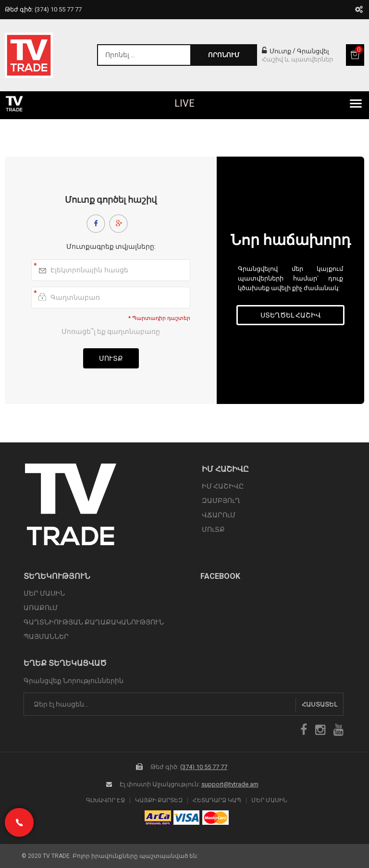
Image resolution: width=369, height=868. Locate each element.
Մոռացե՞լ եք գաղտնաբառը (111, 331)
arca (158, 818)
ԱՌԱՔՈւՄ (41, 608)
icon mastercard (215, 818)
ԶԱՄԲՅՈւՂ (221, 501)
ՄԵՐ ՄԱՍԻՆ (44, 593)
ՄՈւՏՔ (213, 529)
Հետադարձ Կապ (217, 801)
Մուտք (277, 51)
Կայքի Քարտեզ (159, 801)
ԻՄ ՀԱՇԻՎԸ (223, 486)
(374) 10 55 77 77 (204, 767)
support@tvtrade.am (230, 784)
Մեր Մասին (269, 801)
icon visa (187, 818)
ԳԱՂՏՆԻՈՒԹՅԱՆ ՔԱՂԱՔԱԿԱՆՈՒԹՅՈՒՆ (94, 622)
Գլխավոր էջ (105, 801)
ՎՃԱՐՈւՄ (219, 515)
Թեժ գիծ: (43, 9)
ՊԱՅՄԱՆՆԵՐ (46, 636)
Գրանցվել (313, 51)
